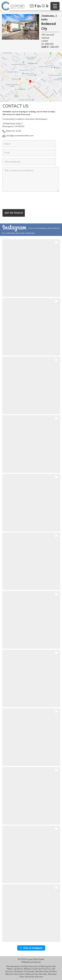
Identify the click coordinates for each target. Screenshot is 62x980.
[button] (31, 268)
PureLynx (37, 962)
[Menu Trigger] (55, 6)
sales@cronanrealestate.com (18, 136)
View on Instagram (31, 948)
